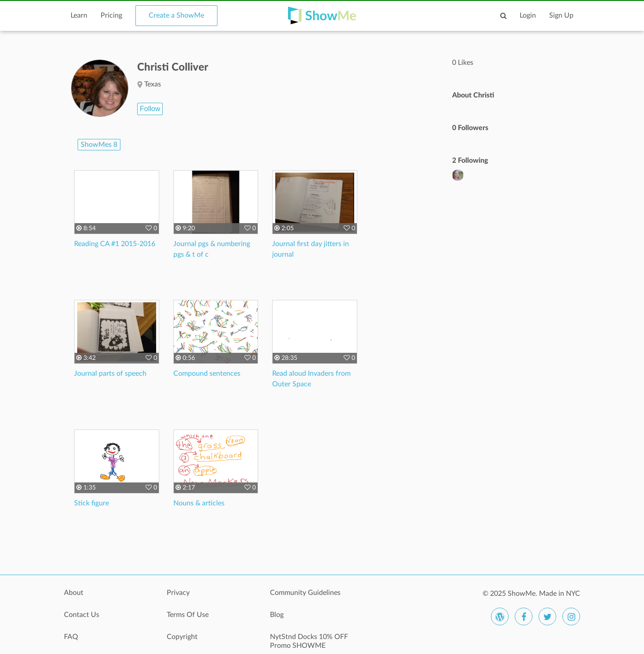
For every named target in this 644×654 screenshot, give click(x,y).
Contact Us (82, 615)
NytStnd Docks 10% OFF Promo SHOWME (309, 641)
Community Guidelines (305, 593)
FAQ (71, 637)
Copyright (182, 637)
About (74, 593)
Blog (277, 615)
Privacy (178, 593)
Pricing (111, 15)
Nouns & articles (199, 503)
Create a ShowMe (176, 15)
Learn (79, 15)
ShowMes (99, 145)
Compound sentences (207, 374)
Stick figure (92, 503)
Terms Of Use (188, 615)
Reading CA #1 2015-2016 (115, 244)
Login (528, 15)
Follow (150, 109)
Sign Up (561, 15)
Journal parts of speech (110, 374)
